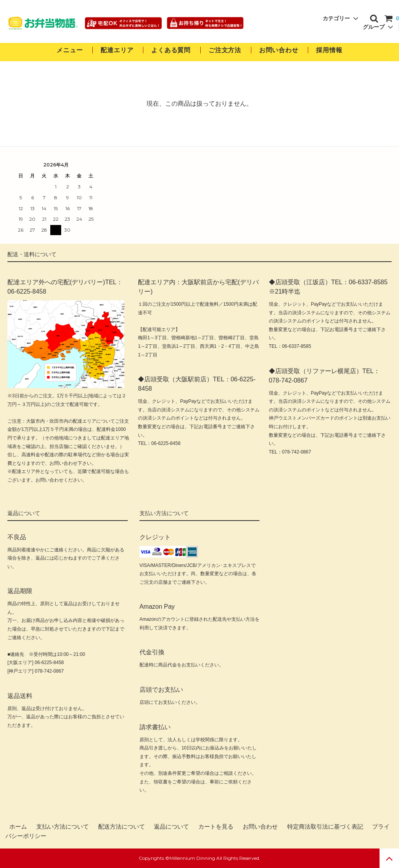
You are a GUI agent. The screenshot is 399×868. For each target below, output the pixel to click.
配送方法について (122, 827)
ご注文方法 (225, 50)
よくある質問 (171, 50)
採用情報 (329, 50)
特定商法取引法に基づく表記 (325, 827)
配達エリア (117, 50)
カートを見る (216, 827)
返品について (171, 827)
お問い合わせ (280, 50)
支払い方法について (63, 827)
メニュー (70, 50)
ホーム (18, 827)
